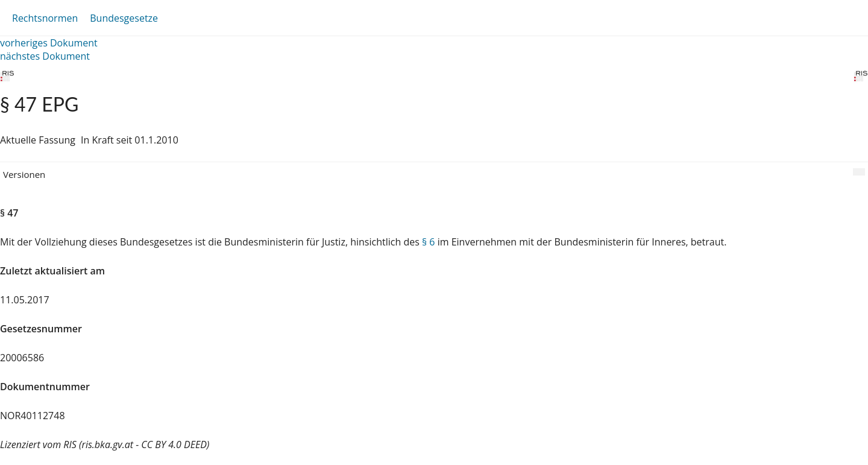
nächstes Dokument (45, 56)
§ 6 (429, 242)
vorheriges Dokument (49, 43)
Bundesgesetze (124, 18)
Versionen (24, 174)
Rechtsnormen (45, 18)
